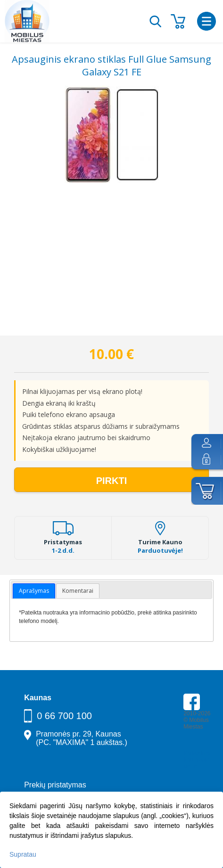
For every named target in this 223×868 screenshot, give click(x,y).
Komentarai (78, 591)
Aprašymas (34, 591)
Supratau (23, 854)
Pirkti (112, 481)
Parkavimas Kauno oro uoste (198, 760)
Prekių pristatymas (55, 785)
